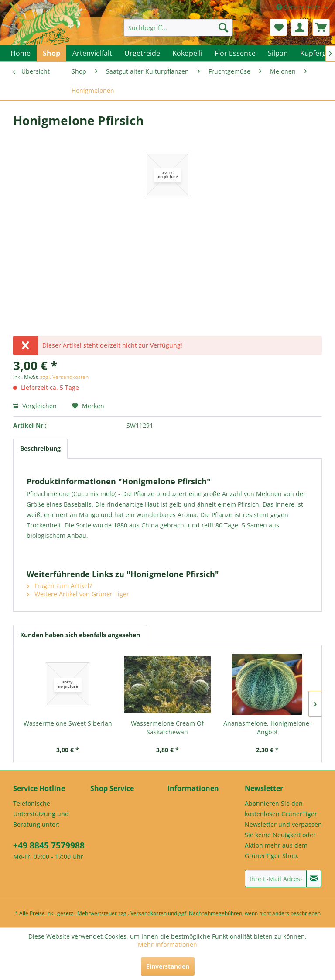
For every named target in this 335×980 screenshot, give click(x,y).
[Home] (21, 53)
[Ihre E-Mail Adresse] (276, 879)
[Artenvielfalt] (92, 53)
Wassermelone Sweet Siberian (68, 723)
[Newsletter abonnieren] (314, 879)
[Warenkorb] (321, 27)
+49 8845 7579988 (49, 845)
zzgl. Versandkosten (64, 377)
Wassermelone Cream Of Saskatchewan (167, 728)
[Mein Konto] (300, 27)
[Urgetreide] (142, 53)
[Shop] (51, 53)
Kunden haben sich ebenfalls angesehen (80, 635)
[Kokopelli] (187, 53)
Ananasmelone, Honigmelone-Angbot (267, 728)
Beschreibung (40, 448)
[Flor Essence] (235, 53)
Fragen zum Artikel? (59, 586)
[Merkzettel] (278, 27)
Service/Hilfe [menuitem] (299, 7)
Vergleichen (35, 406)
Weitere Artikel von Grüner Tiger (78, 594)
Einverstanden (168, 966)
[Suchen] (223, 27)
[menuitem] (178, 27)
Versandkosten (149, 913)
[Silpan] (278, 53)
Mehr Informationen (167, 945)
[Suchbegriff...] (178, 27)
